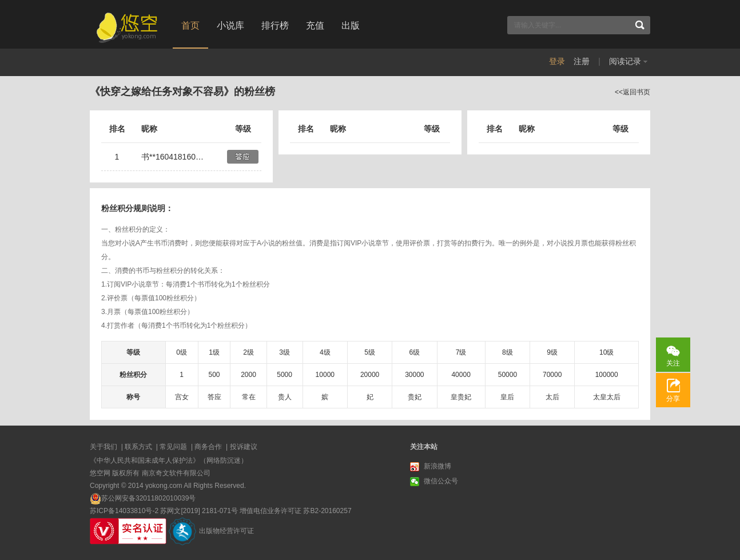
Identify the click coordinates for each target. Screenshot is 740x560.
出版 (351, 25)
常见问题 (173, 447)
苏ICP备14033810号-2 (124, 511)
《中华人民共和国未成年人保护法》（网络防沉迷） (169, 460)
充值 (315, 25)
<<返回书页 (632, 92)
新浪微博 (431, 467)
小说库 (230, 25)
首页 (190, 25)
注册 (582, 61)
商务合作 (208, 447)
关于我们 (104, 447)
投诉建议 (244, 447)
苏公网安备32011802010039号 (148, 498)
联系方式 (138, 447)
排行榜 (275, 25)
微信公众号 (434, 482)
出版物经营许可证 (226, 531)
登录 (557, 61)
